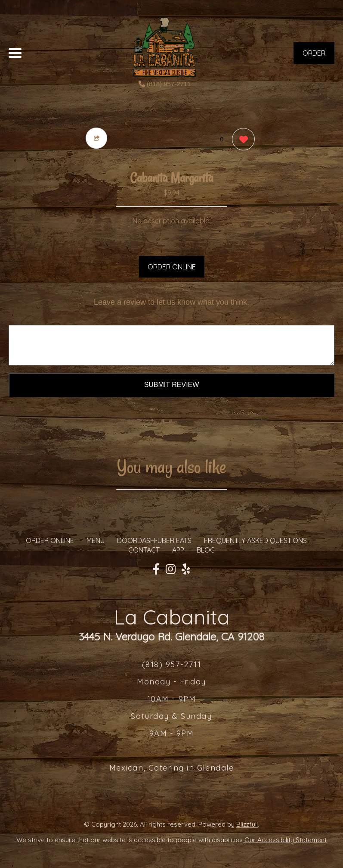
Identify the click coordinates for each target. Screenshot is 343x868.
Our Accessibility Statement (285, 840)
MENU (96, 540)
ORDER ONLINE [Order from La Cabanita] (50, 540)
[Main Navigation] (15, 53)
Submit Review (172, 385)
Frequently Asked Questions (255, 540)
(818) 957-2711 (165, 84)
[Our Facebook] (156, 569)
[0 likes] (241, 140)
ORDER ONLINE (172, 267)
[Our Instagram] (171, 569)
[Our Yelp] (186, 569)
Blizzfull (247, 824)
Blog (206, 550)
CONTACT (144, 550)
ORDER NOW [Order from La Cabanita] (314, 56)
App (178, 550)
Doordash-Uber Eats (154, 540)
